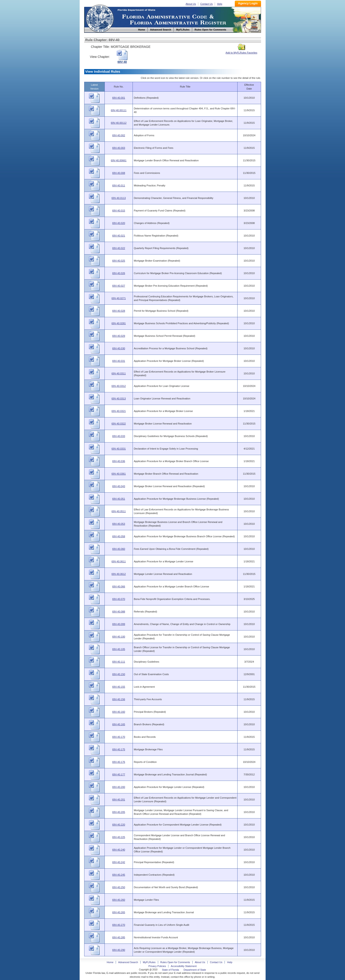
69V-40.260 (119, 900)
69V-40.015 (119, 211)
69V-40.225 (119, 837)
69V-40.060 (119, 549)
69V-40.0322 (119, 424)
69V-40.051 (119, 499)
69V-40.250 (119, 887)
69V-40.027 (119, 286)
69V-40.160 (119, 712)
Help (220, 4)
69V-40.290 (119, 950)
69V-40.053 (119, 524)
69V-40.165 (119, 724)
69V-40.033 (119, 436)
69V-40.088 (119, 612)
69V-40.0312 (119, 386)
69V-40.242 (119, 862)
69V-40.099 (119, 624)
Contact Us (206, 4)
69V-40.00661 (119, 160)
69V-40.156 (119, 699)
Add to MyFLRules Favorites (242, 51)
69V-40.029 (119, 336)
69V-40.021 (119, 236)
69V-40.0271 (119, 298)
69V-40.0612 (119, 574)
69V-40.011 (119, 185)
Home (100, 18)
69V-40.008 (119, 173)
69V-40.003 (119, 148)
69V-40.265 (119, 912)
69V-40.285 (119, 937)
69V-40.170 (119, 737)
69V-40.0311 (119, 373)
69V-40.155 (119, 687)
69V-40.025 (119, 261)
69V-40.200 (119, 787)
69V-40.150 (119, 674)
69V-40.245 (119, 875)
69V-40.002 (119, 135)
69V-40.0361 (119, 474)
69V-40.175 (119, 749)
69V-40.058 (119, 536)
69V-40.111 (119, 662)
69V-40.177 (119, 774)
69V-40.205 (119, 812)
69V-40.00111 (119, 110)
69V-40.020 (119, 223)
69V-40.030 (119, 348)
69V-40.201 (119, 800)
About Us (191, 4)
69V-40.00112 (119, 123)
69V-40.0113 (119, 198)
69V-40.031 (119, 361)
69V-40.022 (119, 248)
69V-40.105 (119, 649)
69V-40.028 (119, 311)
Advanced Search (128, 962)
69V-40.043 (119, 486)
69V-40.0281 (119, 323)
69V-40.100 (119, 637)
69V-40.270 (119, 925)
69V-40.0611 (119, 561)
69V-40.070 (119, 599)
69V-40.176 (119, 762)
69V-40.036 (119, 461)
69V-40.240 (119, 850)
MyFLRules (149, 962)
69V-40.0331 (119, 449)
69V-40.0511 (119, 511)
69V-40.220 (119, 825)
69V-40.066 (119, 586)
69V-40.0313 (119, 399)
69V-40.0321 (119, 411)
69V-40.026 (119, 273)
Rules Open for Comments (175, 962)
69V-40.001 (119, 98)
